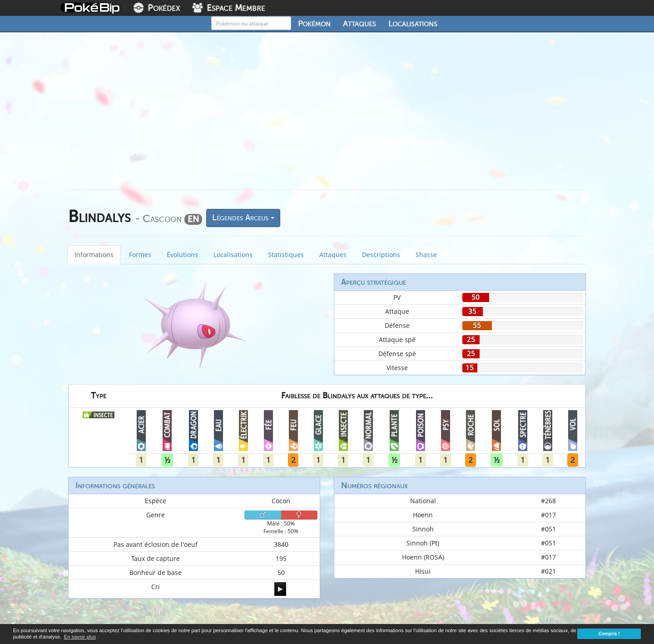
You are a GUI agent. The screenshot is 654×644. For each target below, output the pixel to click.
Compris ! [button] (609, 634)
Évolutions (182, 255)
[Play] (280, 589)
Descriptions (381, 255)
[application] (280, 589)
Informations (94, 255)
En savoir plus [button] (80, 637)
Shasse (426, 255)
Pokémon (314, 24)
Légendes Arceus (243, 218)
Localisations (413, 24)
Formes (140, 255)
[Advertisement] (327, 114)
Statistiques (286, 255)
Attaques (359, 24)
